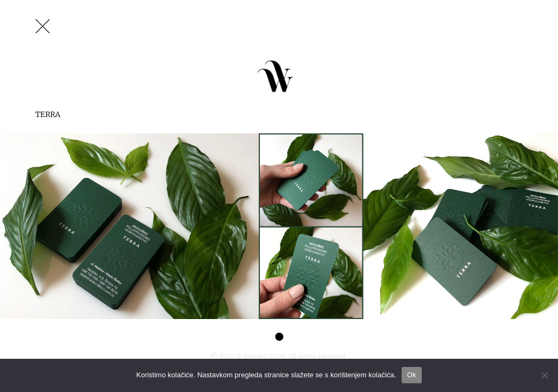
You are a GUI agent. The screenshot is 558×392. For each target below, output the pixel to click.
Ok (412, 375)
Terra (48, 114)
